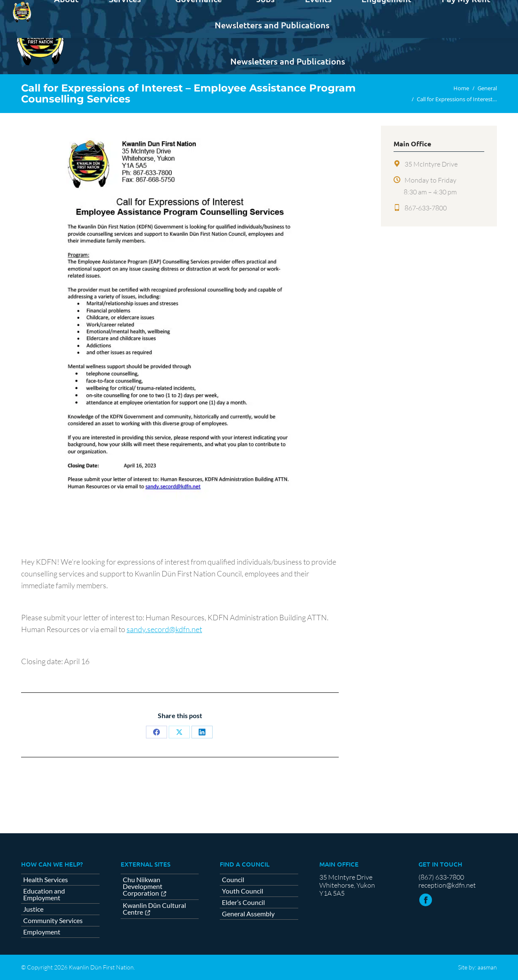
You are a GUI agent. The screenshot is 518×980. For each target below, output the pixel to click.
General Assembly (248, 914)
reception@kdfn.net (447, 885)
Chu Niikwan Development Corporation (143, 887)
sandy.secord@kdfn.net (164, 629)
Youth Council (243, 891)
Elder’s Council (243, 902)
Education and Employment (44, 894)
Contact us (476, 8)
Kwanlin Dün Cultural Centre (154, 909)
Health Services (46, 880)
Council (233, 880)
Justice (33, 909)
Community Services (53, 921)
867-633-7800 (426, 208)
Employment (42, 932)
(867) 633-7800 (441, 877)
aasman (487, 967)
